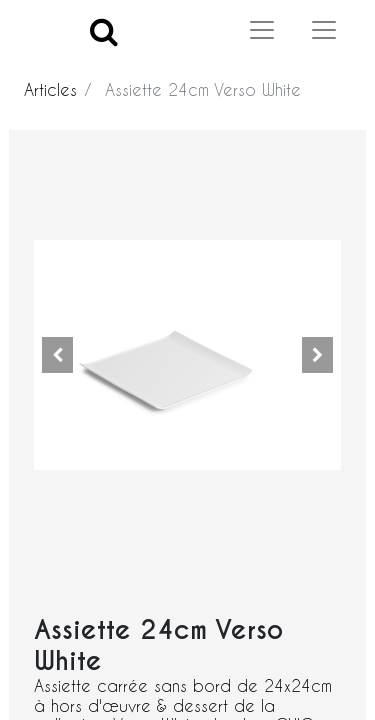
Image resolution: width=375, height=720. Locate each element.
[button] (57, 355)
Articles (50, 89)
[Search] (104, 30)
